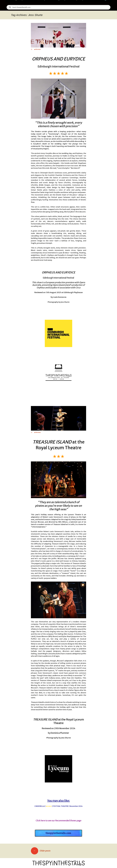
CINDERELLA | (58, 806)
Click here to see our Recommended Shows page (59, 821)
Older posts (41, 851)
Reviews (38, 49)
